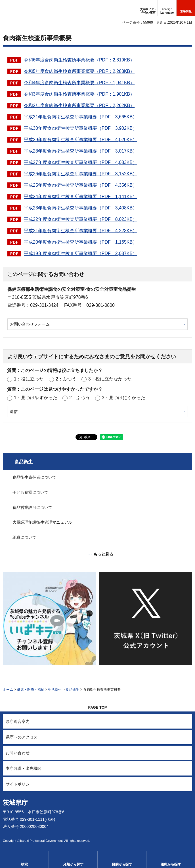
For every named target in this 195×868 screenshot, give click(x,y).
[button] (167, 8)
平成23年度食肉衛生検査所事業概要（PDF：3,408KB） (80, 208)
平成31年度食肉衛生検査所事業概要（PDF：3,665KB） (80, 117)
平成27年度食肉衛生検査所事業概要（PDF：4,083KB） (80, 162)
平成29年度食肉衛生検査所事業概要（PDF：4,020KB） (80, 140)
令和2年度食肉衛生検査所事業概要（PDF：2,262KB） (79, 105)
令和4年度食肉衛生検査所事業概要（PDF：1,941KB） (79, 83)
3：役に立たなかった (110, 379)
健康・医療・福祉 (31, 690)
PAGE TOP (98, 707)
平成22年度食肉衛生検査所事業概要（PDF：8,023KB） (80, 219)
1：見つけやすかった (36, 398)
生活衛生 (55, 690)
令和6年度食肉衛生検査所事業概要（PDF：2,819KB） (79, 60)
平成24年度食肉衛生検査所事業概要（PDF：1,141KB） (80, 197)
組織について (24, 537)
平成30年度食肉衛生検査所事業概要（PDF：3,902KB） (80, 128)
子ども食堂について (30, 492)
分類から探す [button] (73, 864)
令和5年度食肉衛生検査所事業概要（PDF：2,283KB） (79, 71)
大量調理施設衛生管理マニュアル (42, 522)
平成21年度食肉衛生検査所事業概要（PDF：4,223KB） (80, 231)
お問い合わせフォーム (30, 324)
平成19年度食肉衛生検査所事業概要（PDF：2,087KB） (80, 253)
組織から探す (171, 864)
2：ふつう (66, 379)
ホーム (8, 690)
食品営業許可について (32, 507)
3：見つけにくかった (124, 398)
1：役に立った (29, 379)
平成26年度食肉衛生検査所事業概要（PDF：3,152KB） (80, 174)
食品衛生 (24, 462)
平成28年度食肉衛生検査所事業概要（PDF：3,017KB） (80, 151)
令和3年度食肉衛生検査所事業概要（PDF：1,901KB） (79, 94)
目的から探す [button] (122, 864)
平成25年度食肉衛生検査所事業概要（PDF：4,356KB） (80, 185)
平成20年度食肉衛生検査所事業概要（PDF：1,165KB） (80, 242)
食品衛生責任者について (34, 477)
